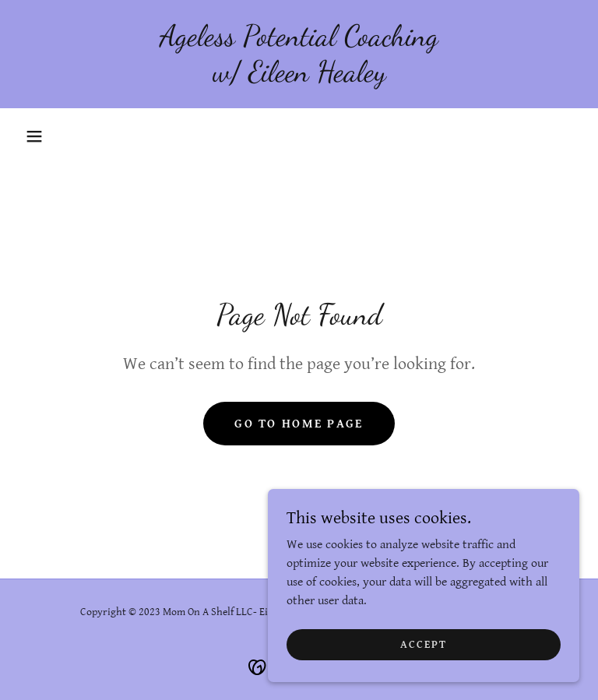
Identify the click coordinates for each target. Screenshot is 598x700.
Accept (424, 644)
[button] (34, 136)
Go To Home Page (299, 424)
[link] (299, 77)
